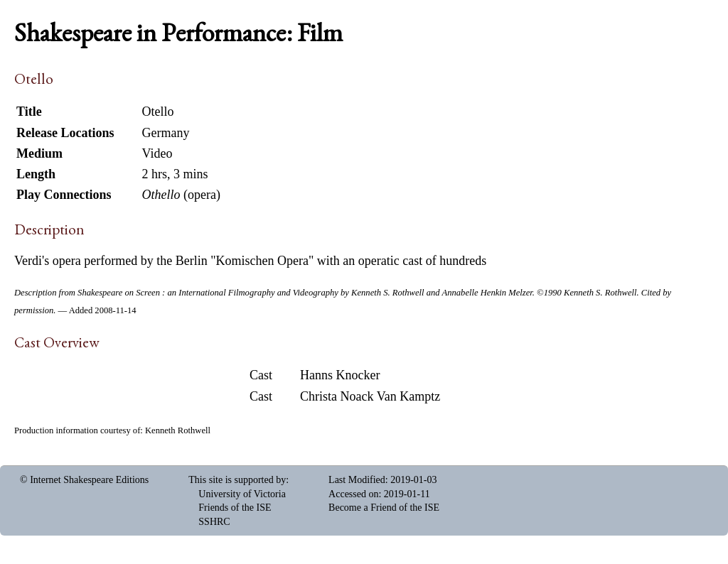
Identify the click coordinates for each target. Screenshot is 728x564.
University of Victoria (242, 494)
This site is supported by (237, 480)
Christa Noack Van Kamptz (370, 396)
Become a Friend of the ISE (384, 508)
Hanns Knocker (340, 375)
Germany (165, 133)
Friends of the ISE (235, 508)
